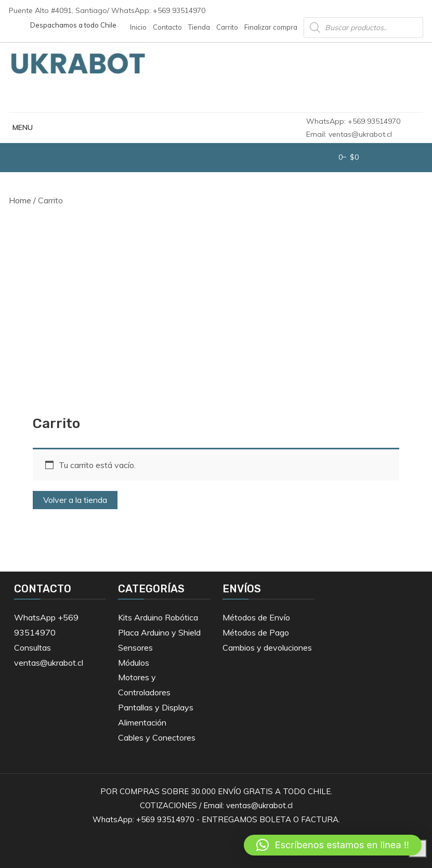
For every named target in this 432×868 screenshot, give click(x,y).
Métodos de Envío (256, 617)
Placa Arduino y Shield (159, 632)
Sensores (135, 647)
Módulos (134, 663)
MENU (21, 127)
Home (20, 200)
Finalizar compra (271, 27)
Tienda (199, 27)
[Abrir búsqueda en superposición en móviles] (363, 28)
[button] (333, 845)
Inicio (138, 27)
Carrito (227, 27)
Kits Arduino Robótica (158, 617)
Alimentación (142, 722)
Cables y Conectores (157, 737)
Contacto (167, 27)
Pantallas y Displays (156, 707)
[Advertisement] (216, 301)
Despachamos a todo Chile (73, 25)
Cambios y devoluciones (267, 647)
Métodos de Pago (256, 632)
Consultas (32, 647)
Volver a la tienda (75, 500)
